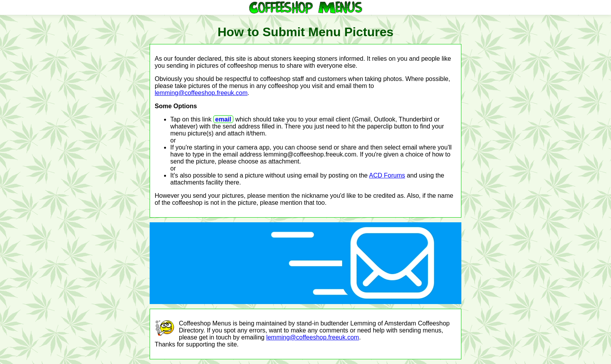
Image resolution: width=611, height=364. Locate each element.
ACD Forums (387, 175)
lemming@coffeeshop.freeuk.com (201, 93)
